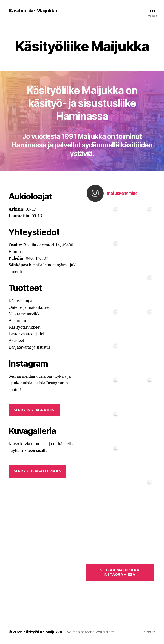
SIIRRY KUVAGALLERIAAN (37, 471)
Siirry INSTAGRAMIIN (34, 410)
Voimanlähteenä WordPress (91, 632)
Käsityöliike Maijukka (33, 11)
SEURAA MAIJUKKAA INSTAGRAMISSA (120, 572)
